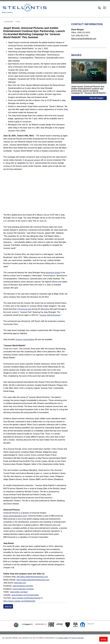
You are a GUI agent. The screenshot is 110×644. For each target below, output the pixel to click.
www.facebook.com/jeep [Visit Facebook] (23, 586)
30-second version (32, 160)
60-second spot (25, 309)
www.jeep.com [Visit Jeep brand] (20, 583)
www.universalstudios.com (15, 516)
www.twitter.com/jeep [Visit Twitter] (19, 592)
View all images (96, 98)
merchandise (25, 339)
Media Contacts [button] (7, 12)
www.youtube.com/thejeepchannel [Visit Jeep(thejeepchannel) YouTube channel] (26, 598)
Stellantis (25, 8)
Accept (103, 639)
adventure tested (53, 273)
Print (18, 22)
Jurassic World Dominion (50, 315)
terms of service (78, 638)
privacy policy (63, 638)
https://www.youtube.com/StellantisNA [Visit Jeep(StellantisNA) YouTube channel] (19, 601)
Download (9, 22)
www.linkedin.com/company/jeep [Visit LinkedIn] (25, 595)
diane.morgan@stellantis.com (84, 39)
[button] (99, 8)
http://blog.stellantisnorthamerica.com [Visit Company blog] (32, 577)
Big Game (45, 309)
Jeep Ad (8, 606)
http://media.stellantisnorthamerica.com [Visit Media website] (33, 580)
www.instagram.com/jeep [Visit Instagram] (23, 589)
